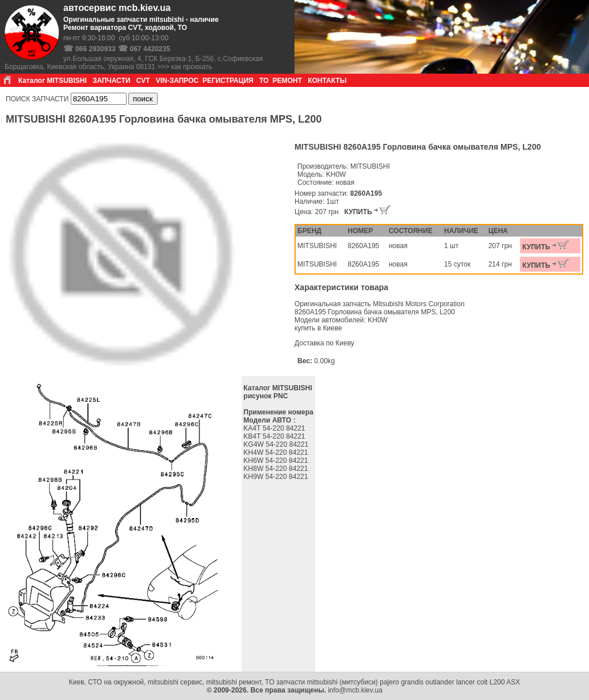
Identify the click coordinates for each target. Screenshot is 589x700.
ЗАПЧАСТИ (112, 81)
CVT (143, 81)
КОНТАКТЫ (327, 81)
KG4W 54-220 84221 (277, 444)
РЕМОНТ (287, 81)
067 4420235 (150, 49)
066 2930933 (95, 49)
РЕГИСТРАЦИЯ (228, 81)
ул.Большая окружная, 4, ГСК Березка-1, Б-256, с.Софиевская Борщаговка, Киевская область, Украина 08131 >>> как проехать (134, 63)
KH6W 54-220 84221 (276, 461)
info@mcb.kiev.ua (355, 690)
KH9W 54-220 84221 (276, 477)
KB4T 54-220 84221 (275, 436)
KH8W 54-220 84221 (276, 469)
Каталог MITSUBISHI (53, 81)
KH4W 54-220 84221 (276, 452)
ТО (264, 81)
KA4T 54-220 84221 (275, 428)
